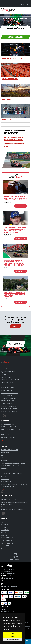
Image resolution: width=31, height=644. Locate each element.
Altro (2, 548)
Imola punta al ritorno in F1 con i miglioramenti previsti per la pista (15, 294)
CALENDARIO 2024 (6, 403)
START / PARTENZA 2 (7, 540)
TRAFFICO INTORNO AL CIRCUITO (11, 466)
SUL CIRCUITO (5, 479)
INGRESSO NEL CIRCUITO (8, 424)
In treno (3, 458)
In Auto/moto (5, 453)
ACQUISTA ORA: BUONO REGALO (10, 487)
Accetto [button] (12, 633)
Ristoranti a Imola (6, 507)
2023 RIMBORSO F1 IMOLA (9, 409)
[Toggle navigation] (28, 10)
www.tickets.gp (15, 559)
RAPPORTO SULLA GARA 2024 (10, 393)
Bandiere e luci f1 (6, 385)
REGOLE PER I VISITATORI (9, 427)
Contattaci (15, 326)
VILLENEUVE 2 (5, 527)
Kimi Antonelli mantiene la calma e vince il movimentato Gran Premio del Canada (15, 198)
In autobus (4, 460)
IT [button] (24, 4)
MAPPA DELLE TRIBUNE (10, 79)
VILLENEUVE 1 (5, 525)
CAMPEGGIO (6, 99)
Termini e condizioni (6, 571)
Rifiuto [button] (12, 636)
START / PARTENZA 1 (7, 538)
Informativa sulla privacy (8, 573)
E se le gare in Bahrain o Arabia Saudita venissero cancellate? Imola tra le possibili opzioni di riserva (14, 263)
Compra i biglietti (16, 37)
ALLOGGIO (7, 147)
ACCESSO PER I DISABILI (8, 432)
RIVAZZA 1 (4, 533)
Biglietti (16, 557)
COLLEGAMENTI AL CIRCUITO (9, 450)
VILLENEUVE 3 (5, 530)
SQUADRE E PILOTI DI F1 (8, 372)
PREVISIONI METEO (7, 377)
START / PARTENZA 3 (7, 543)
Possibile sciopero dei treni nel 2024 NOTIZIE (14, 463)
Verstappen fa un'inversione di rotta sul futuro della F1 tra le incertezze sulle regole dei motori (15, 230)
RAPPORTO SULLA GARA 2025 (12, 58)
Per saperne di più (21, 206)
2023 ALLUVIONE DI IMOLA (9, 406)
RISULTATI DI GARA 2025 (8, 401)
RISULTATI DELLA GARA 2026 (9, 388)
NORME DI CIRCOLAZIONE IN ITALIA (12, 474)
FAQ (16, 554)
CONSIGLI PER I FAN (7, 382)
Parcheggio (7, 120)
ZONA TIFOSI (5, 435)
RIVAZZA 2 (4, 535)
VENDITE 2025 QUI (7, 390)
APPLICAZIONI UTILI (7, 482)
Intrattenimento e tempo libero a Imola (12, 509)
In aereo (3, 455)
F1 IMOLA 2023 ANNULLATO (9, 398)
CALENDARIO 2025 (6, 396)
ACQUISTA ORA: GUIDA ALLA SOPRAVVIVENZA (14, 484)
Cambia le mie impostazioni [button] (12, 640)
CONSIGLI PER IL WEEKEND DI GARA (12, 380)
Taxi (2, 471)
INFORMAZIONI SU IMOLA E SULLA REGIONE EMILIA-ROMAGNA (15, 139)
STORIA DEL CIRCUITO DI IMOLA (14, 143)
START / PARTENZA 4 (7, 546)
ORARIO (3, 374)
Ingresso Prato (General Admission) (11, 522)
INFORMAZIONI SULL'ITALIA (9, 499)
